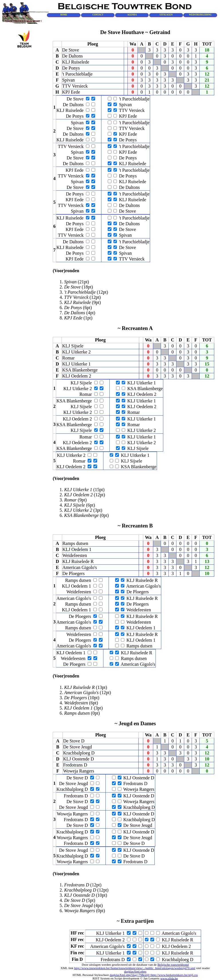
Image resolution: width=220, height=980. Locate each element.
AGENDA (132, 15)
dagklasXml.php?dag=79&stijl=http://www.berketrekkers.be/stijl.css (154, 975)
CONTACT (98, 15)
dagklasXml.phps (135, 971)
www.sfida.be (169, 978)
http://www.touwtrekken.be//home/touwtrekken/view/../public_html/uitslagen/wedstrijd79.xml (135, 968)
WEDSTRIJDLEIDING (200, 15)
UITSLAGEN (166, 15)
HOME (64, 15)
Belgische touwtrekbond (173, 965)
